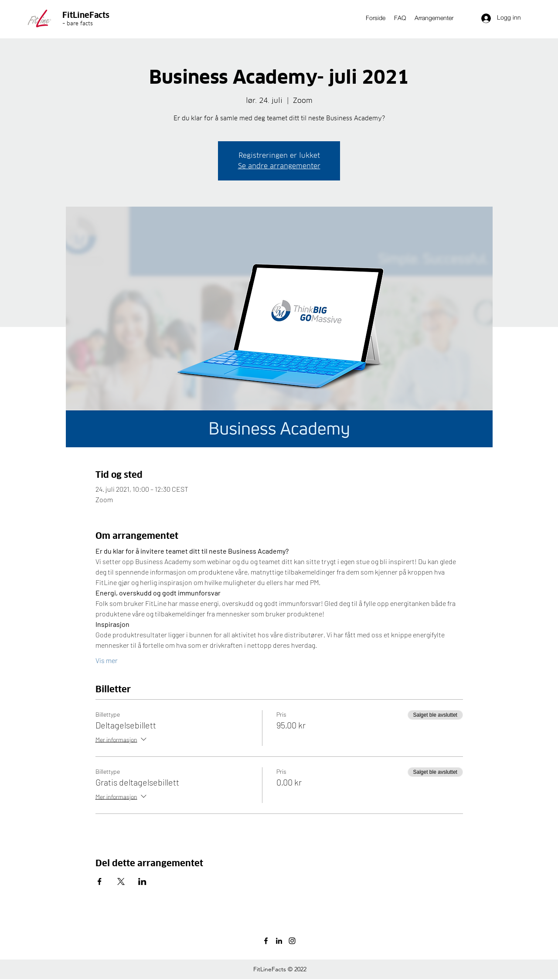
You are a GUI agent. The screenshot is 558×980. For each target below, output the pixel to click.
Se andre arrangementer (279, 166)
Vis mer (107, 660)
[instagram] (292, 941)
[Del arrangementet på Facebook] (100, 881)
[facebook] (266, 941)
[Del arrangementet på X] (121, 881)
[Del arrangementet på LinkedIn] (142, 881)
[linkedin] (279, 941)
